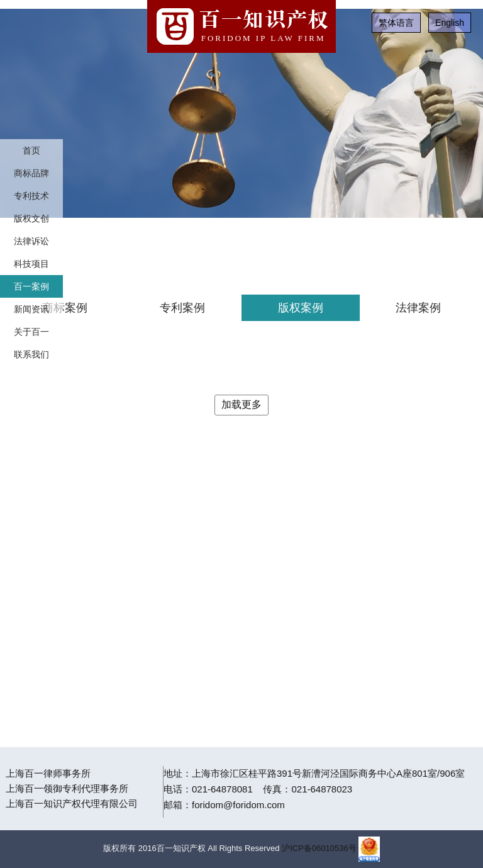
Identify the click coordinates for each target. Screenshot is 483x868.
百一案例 (31, 286)
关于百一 (31, 332)
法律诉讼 (31, 241)
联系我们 (31, 354)
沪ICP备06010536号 (319, 848)
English (450, 23)
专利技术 (31, 196)
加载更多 (241, 404)
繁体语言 (396, 23)
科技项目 (31, 264)
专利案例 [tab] (182, 308)
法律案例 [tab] (418, 308)
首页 (31, 150)
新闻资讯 (31, 309)
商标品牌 (31, 173)
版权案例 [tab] (301, 308)
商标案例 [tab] (65, 308)
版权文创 (31, 218)
